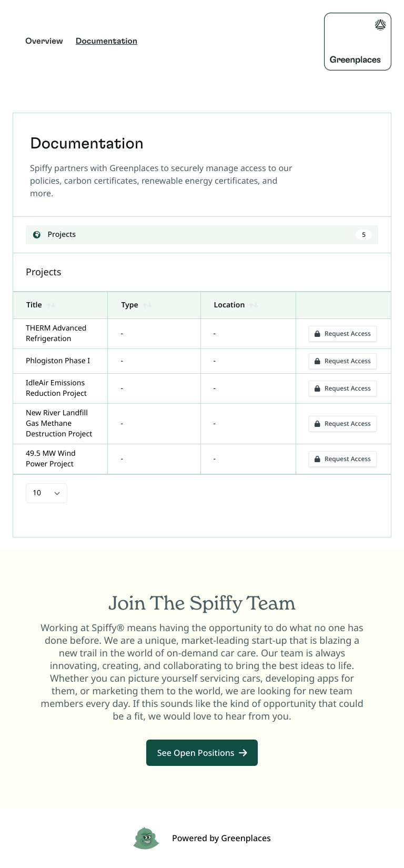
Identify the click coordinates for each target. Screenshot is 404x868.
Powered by (221, 838)
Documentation (107, 42)
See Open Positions (202, 753)
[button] (49, 305)
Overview (44, 42)
